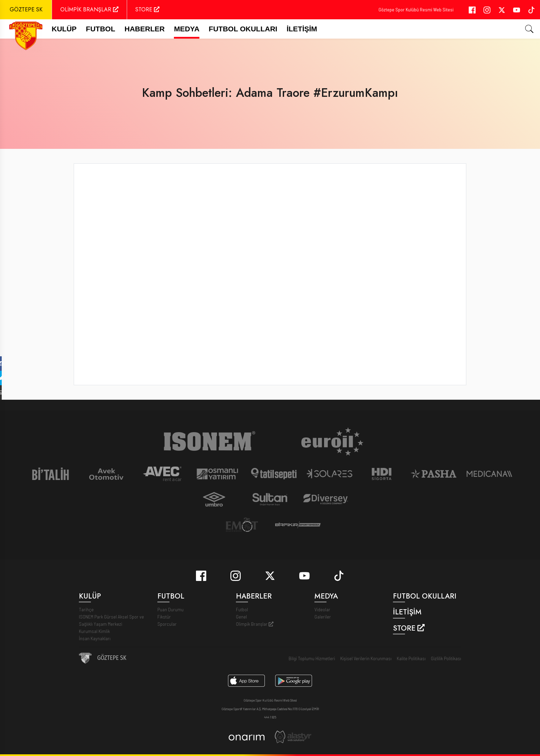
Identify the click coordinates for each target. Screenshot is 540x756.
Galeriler (323, 617)
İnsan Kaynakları (95, 638)
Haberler (145, 29)
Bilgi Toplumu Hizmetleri (312, 658)
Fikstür (164, 617)
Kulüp (64, 29)
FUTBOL (100, 29)
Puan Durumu (170, 609)
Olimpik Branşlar (255, 624)
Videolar (322, 609)
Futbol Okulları (243, 29)
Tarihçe (86, 609)
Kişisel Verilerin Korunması (366, 658)
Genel (241, 617)
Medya (187, 29)
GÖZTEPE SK (26, 9)
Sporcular (167, 624)
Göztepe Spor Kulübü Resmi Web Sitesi (416, 9)
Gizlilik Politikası (446, 658)
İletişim (302, 29)
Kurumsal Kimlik (94, 631)
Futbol (242, 609)
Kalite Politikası (411, 658)
